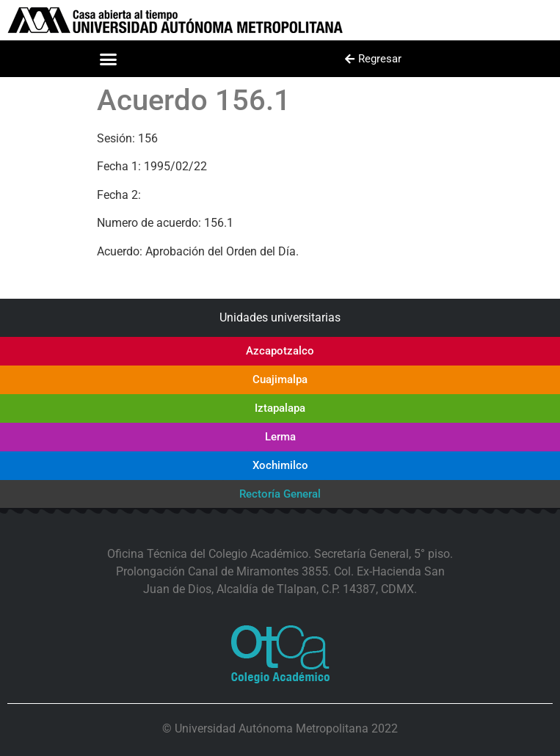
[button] (108, 59)
